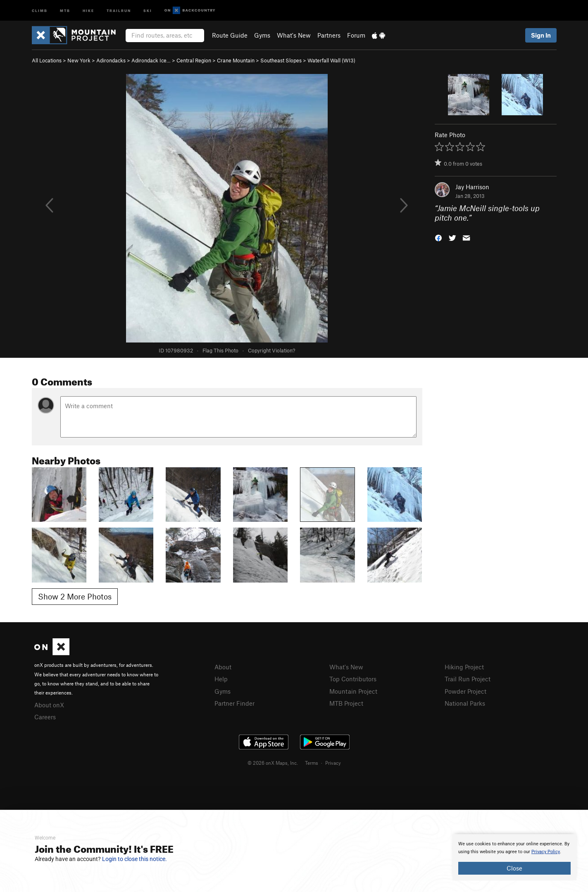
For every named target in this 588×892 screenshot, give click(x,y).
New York (79, 60)
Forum (356, 35)
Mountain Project (353, 691)
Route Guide (230, 35)
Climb (40, 10)
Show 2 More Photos (75, 596)
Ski (148, 10)
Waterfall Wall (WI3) (331, 60)
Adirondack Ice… (151, 60)
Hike (88, 10)
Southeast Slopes (281, 60)
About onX (49, 705)
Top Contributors (353, 679)
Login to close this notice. (135, 859)
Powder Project (465, 691)
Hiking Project (464, 667)
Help (221, 679)
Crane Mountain (236, 60)
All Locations (47, 60)
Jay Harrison (472, 187)
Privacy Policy (546, 852)
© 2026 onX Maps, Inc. (273, 763)
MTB (65, 10)
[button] (438, 237)
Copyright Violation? (271, 350)
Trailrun (119, 10)
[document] (514, 857)
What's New (294, 35)
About (223, 667)
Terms (312, 763)
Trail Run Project (468, 679)
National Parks (465, 703)
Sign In (541, 35)
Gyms (262, 35)
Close (514, 868)
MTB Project (346, 703)
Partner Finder (234, 703)
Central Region (194, 60)
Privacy (333, 763)
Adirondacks (111, 60)
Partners (329, 35)
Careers (45, 717)
